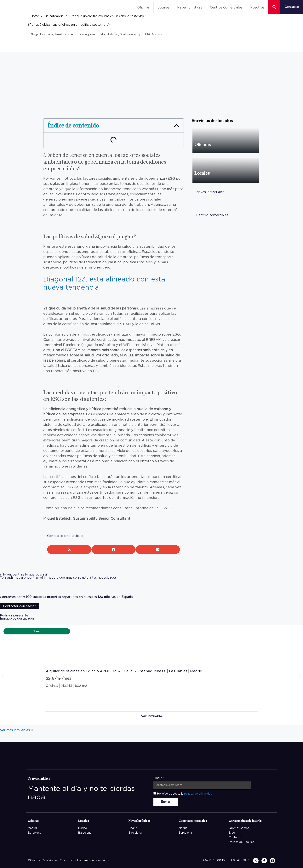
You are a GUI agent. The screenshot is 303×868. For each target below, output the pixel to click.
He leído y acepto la (185, 794)
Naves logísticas (190, 8)
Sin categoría (54, 16)
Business (47, 34)
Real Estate (64, 34)
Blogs (34, 34)
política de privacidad (198, 794)
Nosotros (257, 8)
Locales (163, 8)
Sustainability (130, 34)
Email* (158, 778)
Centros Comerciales (226, 8)
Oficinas (143, 8)
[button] (177, 126)
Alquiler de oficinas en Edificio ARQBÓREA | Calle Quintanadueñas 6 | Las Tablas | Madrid (124, 671)
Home (35, 16)
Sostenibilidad (107, 34)
